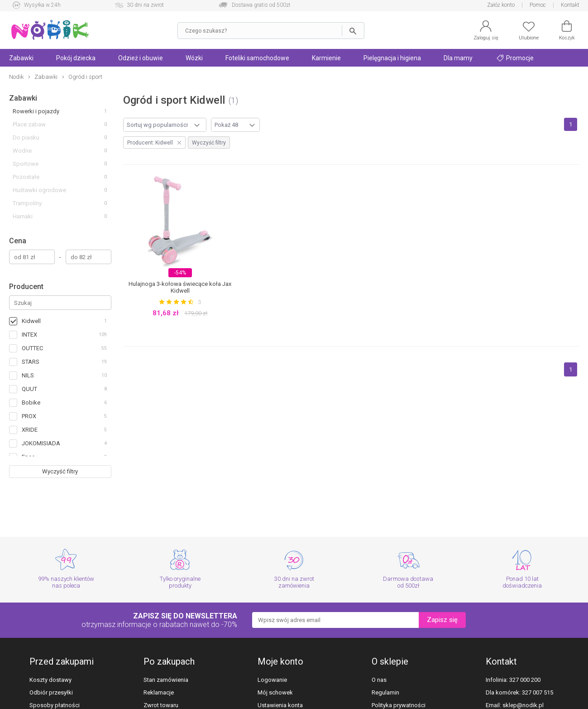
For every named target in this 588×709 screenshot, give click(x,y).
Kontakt (570, 5)
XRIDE (30, 430)
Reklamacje (159, 692)
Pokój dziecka (76, 58)
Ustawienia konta (280, 705)
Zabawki (23, 98)
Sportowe (26, 164)
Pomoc (538, 5)
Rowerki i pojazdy (36, 111)
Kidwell (31, 321)
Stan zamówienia (166, 680)
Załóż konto (501, 5)
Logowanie (272, 680)
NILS (28, 375)
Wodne (22, 151)
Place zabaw (29, 124)
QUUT (29, 389)
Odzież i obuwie (141, 58)
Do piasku (26, 137)
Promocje (515, 58)
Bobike (31, 403)
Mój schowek (275, 692)
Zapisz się (442, 620)
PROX (29, 416)
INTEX (29, 335)
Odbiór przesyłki (51, 692)
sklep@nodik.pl (523, 705)
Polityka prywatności (399, 705)
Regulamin (385, 692)
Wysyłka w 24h (42, 5)
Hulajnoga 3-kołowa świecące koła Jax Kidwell (180, 287)
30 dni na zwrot (145, 5)
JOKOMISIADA (41, 443)
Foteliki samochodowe (257, 58)
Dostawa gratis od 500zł (261, 5)
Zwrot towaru (161, 705)
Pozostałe (26, 177)
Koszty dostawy (50, 680)
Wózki (194, 58)
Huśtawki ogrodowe (39, 190)
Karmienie (326, 58)
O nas (379, 680)
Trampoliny (27, 203)
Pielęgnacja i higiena (392, 58)
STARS (31, 362)
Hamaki (23, 216)
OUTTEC (32, 348)
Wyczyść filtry (60, 471)
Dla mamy (458, 58)
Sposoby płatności (55, 705)
